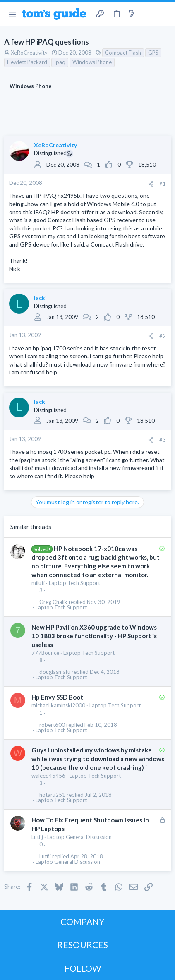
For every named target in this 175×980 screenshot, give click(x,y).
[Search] (164, 14)
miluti (38, 583)
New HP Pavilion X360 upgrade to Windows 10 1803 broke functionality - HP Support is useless (94, 636)
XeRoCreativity (29, 53)
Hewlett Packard (27, 62)
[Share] (151, 184)
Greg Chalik (53, 602)
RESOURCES (83, 945)
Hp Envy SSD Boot (57, 697)
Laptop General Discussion (79, 837)
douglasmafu (55, 672)
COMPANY (83, 921)
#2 (163, 336)
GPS (153, 53)
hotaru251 (52, 795)
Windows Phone (92, 62)
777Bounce (45, 653)
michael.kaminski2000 (58, 705)
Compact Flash (123, 53)
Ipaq (60, 62)
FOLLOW (83, 968)
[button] (12, 14)
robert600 (52, 725)
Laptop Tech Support (74, 583)
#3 (163, 440)
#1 (163, 184)
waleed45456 (48, 776)
